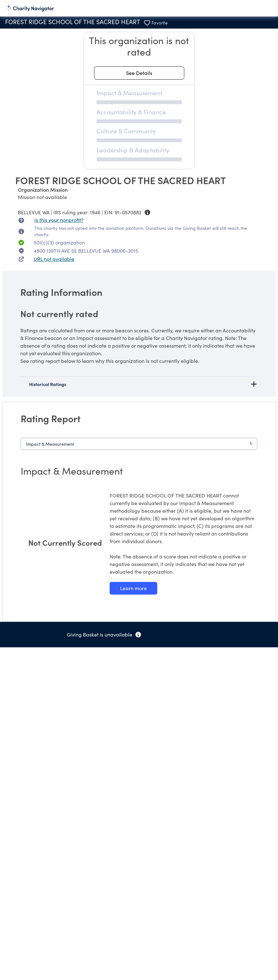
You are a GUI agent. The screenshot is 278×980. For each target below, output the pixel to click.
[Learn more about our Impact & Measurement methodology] (133, 588)
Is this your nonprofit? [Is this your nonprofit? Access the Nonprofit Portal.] (59, 220)
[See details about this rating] (139, 73)
